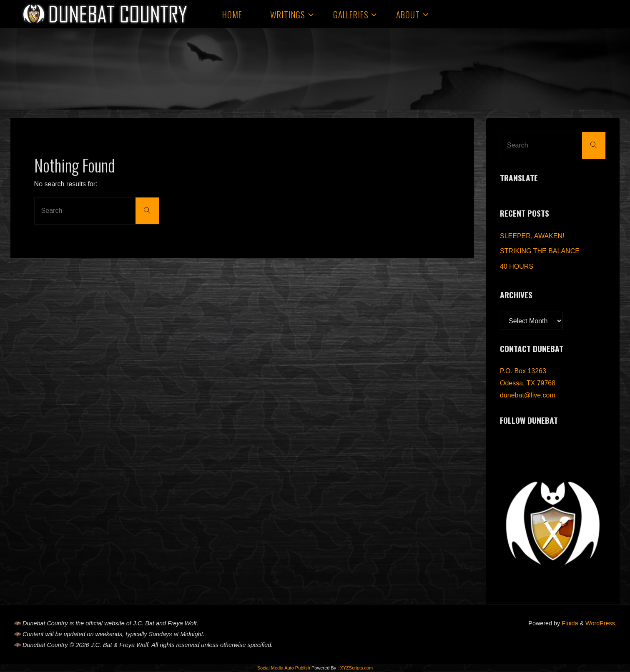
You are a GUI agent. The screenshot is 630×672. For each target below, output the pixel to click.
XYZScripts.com (356, 668)
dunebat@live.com (528, 395)
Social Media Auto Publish (284, 668)
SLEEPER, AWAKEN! (532, 236)
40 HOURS (517, 266)
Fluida (569, 623)
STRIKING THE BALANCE (540, 251)
